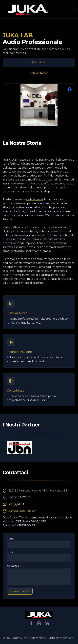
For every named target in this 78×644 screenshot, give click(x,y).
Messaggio (13, 566)
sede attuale (35, 199)
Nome (10, 539)
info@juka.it (16, 504)
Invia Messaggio (20, 591)
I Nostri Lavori (39, 73)
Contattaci (39, 62)
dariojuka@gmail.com (23, 511)
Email (10, 552)
